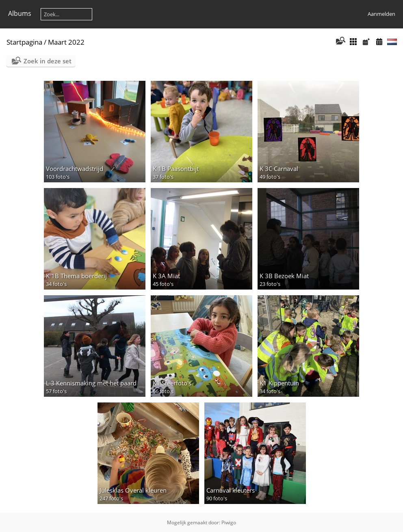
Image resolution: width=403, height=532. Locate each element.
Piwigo (229, 522)
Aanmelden (381, 14)
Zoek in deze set (48, 61)
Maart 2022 (66, 42)
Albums (20, 13)
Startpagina (24, 42)
